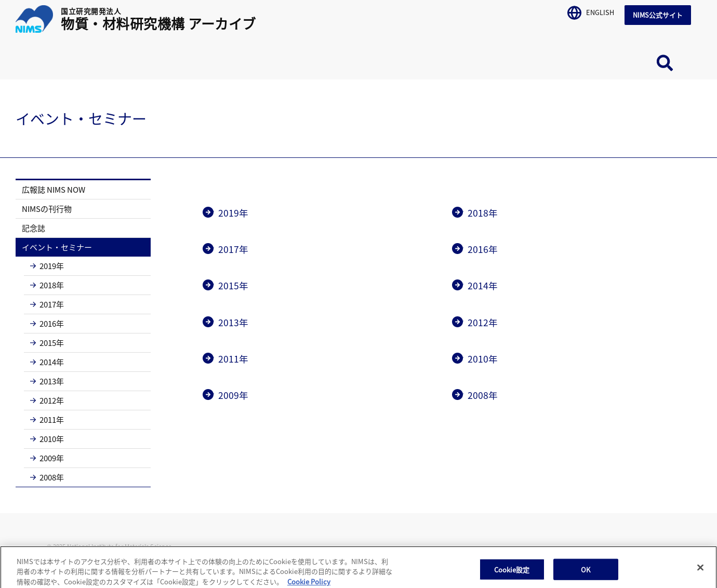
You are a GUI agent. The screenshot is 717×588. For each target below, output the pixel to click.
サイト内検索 (665, 63)
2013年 (47, 381)
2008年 (47, 477)
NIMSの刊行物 (47, 209)
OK (586, 575)
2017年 (47, 304)
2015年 (47, 343)
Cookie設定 (512, 575)
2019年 (47, 266)
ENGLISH (591, 11)
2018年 (47, 285)
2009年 (47, 458)
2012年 (47, 400)
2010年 (47, 439)
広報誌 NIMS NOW (54, 189)
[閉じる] (700, 573)
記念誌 (34, 228)
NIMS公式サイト (658, 15)
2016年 (47, 323)
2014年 (47, 362)
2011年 (47, 419)
